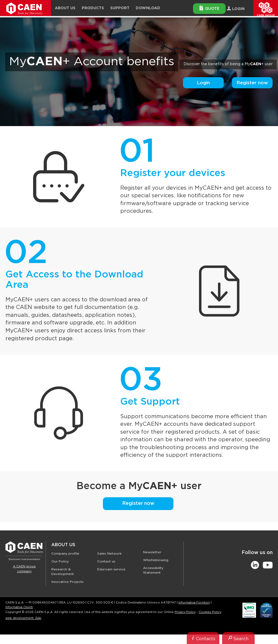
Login (203, 83)
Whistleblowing (156, 560)
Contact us (106, 561)
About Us (63, 545)
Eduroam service (111, 569)
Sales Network (109, 554)
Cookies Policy (210, 612)
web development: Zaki (23, 618)
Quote (209, 8)
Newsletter (152, 552)
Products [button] (93, 8)
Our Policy (60, 561)
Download (148, 8)
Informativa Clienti (19, 607)
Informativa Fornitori (194, 603)
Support (120, 8)
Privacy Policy (185, 612)
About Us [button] (65, 8)
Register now (252, 83)
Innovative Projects (67, 582)
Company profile (65, 554)
